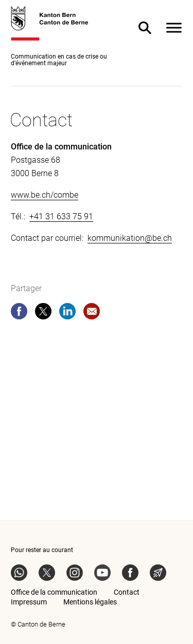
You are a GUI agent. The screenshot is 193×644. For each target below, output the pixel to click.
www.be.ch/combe (45, 195)
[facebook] (19, 313)
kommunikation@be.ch (130, 238)
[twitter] (43, 313)
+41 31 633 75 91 (61, 216)
